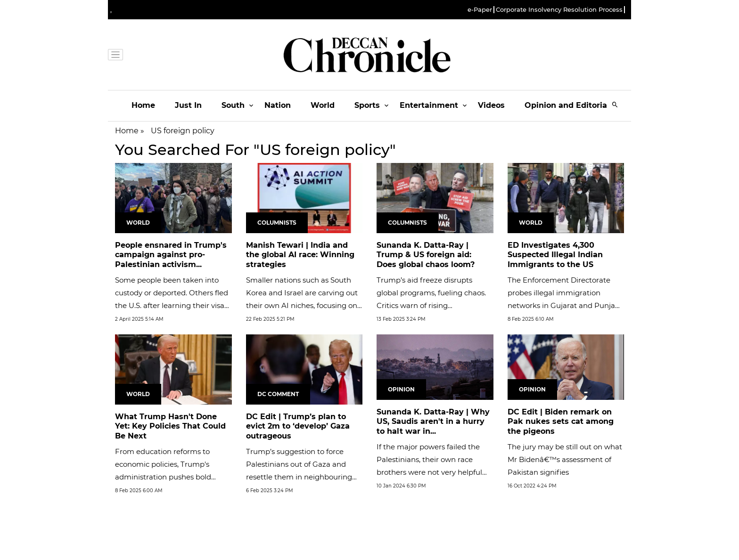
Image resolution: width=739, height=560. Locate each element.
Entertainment (429, 105)
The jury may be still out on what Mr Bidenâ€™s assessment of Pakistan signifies (565, 459)
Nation (278, 105)
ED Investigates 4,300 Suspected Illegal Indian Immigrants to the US (555, 255)
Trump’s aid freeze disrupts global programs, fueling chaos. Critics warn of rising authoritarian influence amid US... (431, 305)
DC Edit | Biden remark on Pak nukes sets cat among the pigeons (561, 422)
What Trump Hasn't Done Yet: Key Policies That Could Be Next (170, 426)
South (233, 105)
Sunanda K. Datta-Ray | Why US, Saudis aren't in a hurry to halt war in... (433, 422)
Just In (188, 105)
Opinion (401, 389)
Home (143, 105)
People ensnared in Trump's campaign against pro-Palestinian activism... (171, 255)
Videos (491, 105)
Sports (367, 105)
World (323, 105)
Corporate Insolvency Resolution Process (559, 10)
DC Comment (278, 394)
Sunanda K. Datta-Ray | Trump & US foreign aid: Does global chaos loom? (426, 255)
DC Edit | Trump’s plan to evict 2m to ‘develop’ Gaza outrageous (298, 426)
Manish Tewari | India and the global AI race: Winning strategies (300, 255)
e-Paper (480, 10)
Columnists (277, 223)
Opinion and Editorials (569, 105)
